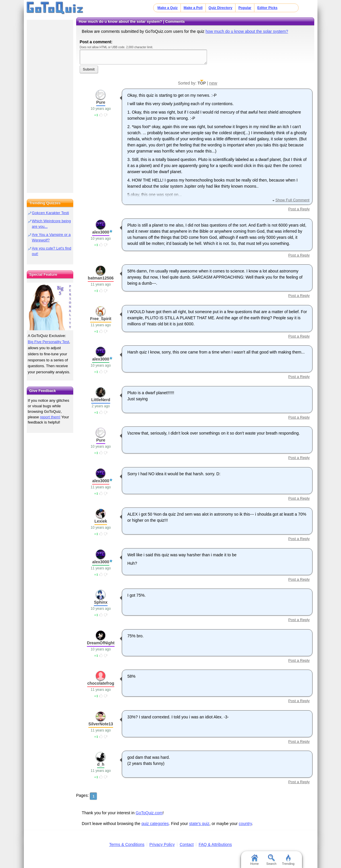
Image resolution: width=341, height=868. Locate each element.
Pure (101, 102)
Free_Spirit (101, 319)
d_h (101, 764)
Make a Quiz (168, 8)
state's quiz (199, 824)
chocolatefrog (101, 683)
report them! (50, 417)
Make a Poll (193, 8)
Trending (288, 860)
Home (255, 860)
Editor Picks (267, 8)
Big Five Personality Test (49, 342)
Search (271, 860)
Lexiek (101, 521)
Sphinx (101, 602)
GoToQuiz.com (149, 813)
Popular (245, 8)
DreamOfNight (101, 643)
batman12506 (101, 278)
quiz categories (155, 824)
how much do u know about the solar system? (247, 31)
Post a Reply (299, 209)
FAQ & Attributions (215, 844)
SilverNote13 (101, 724)
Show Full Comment (292, 200)
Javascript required (143, 57)
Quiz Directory (220, 8)
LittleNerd (101, 400)
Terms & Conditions (127, 844)
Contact (187, 844)
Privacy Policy (162, 844)
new (213, 83)
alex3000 (101, 232)
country (245, 824)
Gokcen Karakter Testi (51, 213)
